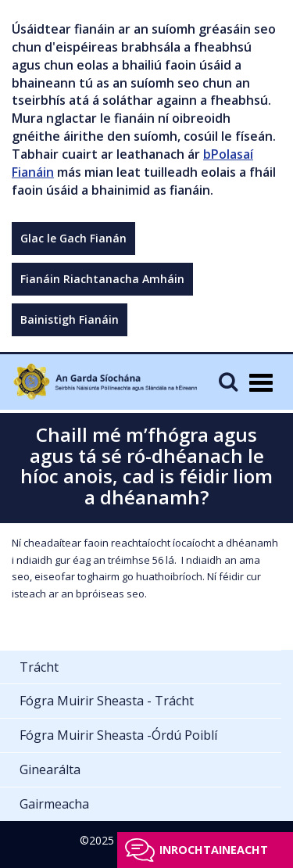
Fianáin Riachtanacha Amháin (102, 279)
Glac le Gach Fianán (73, 238)
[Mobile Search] (228, 381)
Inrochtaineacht (214, 850)
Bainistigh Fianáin (70, 319)
